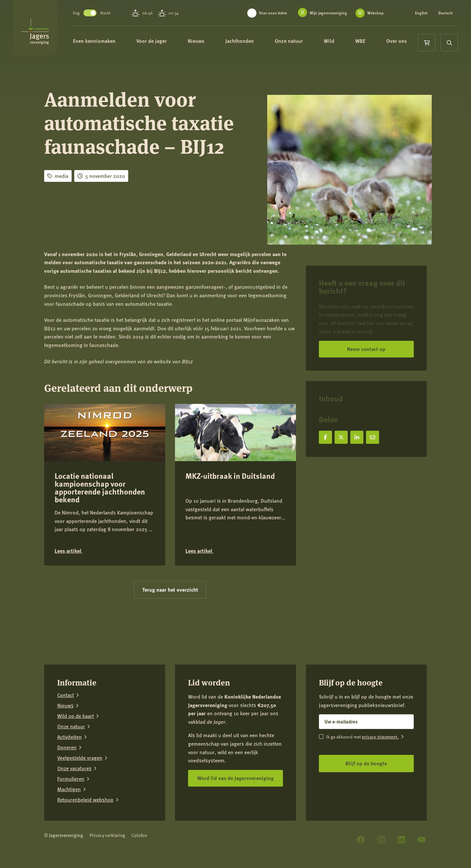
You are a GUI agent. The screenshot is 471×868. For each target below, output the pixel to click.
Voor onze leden (273, 13)
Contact (66, 695)
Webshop (375, 13)
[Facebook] (361, 840)
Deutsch (445, 13)
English (421, 13)
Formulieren (71, 779)
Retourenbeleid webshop (85, 800)
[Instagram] (381, 840)
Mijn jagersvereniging (328, 13)
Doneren (67, 747)
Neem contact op (366, 349)
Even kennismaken (114, 42)
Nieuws (216, 42)
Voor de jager (171, 42)
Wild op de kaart (76, 716)
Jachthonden (259, 42)
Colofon (139, 835)
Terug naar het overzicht (170, 590)
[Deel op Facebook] (325, 437)
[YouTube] (422, 840)
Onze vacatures (74, 768)
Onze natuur (308, 42)
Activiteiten (70, 737)
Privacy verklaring (107, 835)
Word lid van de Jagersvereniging (235, 778)
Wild (349, 42)
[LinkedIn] (401, 840)
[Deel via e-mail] (373, 437)
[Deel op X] (341, 437)
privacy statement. (380, 737)
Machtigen (69, 789)
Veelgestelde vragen (80, 758)
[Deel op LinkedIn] (357, 437)
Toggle (107, 13)
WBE (380, 42)
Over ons (108, 65)
